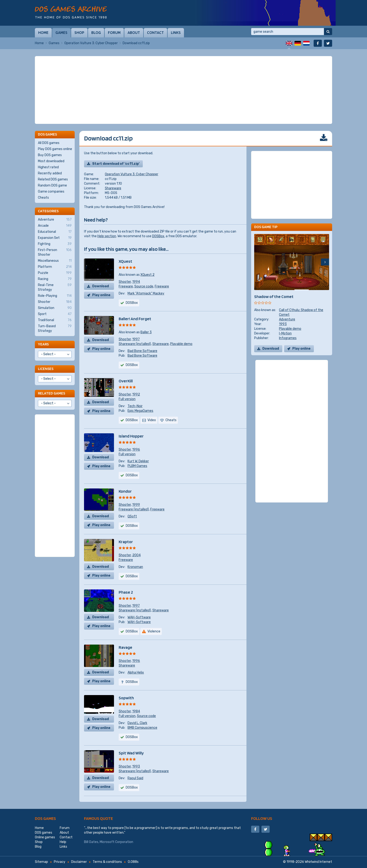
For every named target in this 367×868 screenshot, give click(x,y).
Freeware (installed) (134, 509)
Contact (155, 32)
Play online (101, 295)
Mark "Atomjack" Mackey (146, 293)
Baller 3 (146, 332)
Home (43, 32)
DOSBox (158, 236)
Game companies (51, 192)
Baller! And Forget (135, 319)
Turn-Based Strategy (55, 328)
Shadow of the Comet (274, 296)
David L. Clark (137, 723)
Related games (51, 393)
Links (176, 32)
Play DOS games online (55, 149)
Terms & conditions (107, 862)
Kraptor (126, 542)
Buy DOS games (50, 155)
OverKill (126, 381)
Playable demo (181, 344)
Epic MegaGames (140, 411)
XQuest (125, 261)
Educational (55, 232)
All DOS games (49, 143)
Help (63, 842)
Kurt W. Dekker (138, 461)
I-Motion (285, 333)
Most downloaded (51, 161)
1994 (136, 282)
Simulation (55, 308)
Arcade (55, 226)
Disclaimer (79, 862)
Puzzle (55, 273)
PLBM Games (137, 466)
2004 (136, 555)
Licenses (46, 369)
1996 (136, 450)
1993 (136, 766)
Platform (55, 267)
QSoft (132, 516)
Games (61, 32)
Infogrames (288, 338)
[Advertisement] (183, 90)
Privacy (60, 862)
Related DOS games (53, 179)
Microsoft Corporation (116, 842)
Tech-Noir (135, 406)
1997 (136, 339)
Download (101, 286)
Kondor (125, 491)
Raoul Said (135, 778)
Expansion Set (55, 238)
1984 (136, 711)
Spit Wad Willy (131, 753)
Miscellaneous (55, 261)
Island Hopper (131, 436)
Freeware (126, 286)
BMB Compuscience (142, 728)
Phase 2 (126, 592)
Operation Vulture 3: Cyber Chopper (91, 43)
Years (43, 344)
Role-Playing (55, 296)
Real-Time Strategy (55, 287)
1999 (136, 505)
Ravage (125, 647)
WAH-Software (139, 617)
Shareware (113, 188)
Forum (114, 32)
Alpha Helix (136, 673)
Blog (96, 32)
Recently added (50, 173)
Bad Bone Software (142, 351)
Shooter (125, 282)
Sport (55, 314)
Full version (127, 399)
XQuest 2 (147, 275)
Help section (107, 236)
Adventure (287, 319)
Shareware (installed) (135, 344)
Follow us (262, 818)
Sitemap (41, 862)
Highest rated (48, 167)
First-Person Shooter (55, 252)
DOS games (45, 818)
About (134, 32)
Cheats (43, 198)
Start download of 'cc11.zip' (116, 164)
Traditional (55, 320)
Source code (144, 286)
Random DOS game (52, 185)
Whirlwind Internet (318, 862)
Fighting (55, 244)
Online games (45, 837)
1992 (136, 394)
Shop (79, 32)
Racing (55, 279)
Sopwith (126, 698)
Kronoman (135, 567)
